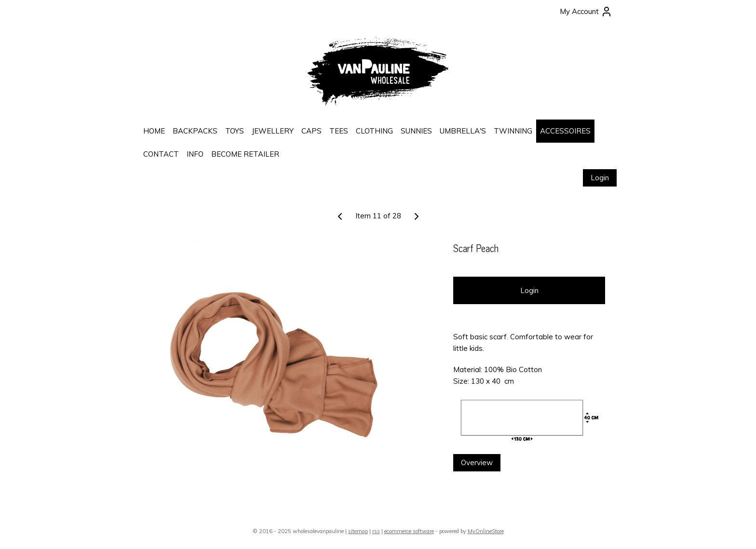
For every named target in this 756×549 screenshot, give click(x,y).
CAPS (311, 131)
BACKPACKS (195, 131)
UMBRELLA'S (463, 131)
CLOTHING (374, 131)
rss (376, 531)
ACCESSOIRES (565, 131)
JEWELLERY (273, 131)
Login (600, 178)
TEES (339, 131)
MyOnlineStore (486, 531)
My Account (586, 12)
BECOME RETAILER (245, 154)
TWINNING (513, 131)
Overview (477, 462)
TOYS (235, 131)
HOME (154, 131)
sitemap (358, 531)
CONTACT (161, 154)
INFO (195, 154)
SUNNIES (416, 131)
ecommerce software (409, 531)
